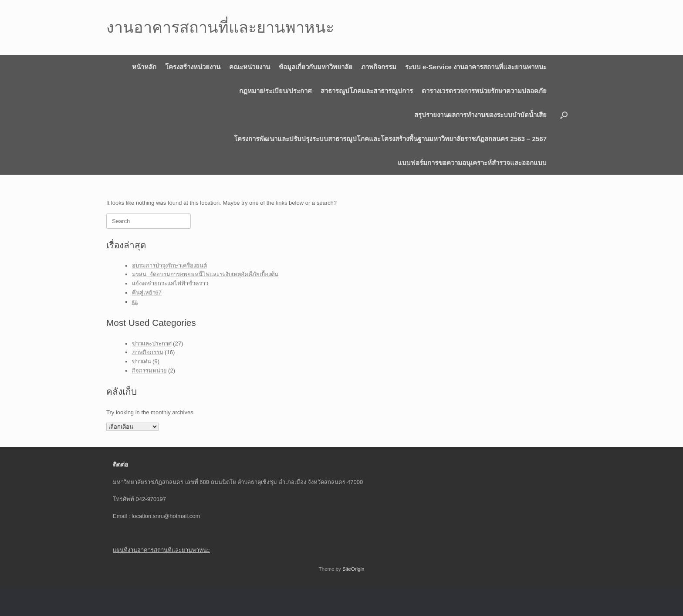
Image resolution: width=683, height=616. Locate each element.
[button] (564, 115)
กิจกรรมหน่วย (149, 371)
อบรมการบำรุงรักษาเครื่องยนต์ (169, 266)
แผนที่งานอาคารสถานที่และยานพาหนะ (161, 550)
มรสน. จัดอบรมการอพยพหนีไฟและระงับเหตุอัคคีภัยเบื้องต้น (205, 274)
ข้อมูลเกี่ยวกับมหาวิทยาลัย (316, 67)
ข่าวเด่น (142, 361)
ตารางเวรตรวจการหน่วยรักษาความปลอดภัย (484, 91)
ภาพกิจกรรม (379, 67)
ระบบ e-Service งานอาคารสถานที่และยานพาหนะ (476, 67)
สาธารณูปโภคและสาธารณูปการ (367, 91)
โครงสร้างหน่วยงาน (193, 67)
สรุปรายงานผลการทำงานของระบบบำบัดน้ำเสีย (480, 115)
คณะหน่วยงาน (250, 67)
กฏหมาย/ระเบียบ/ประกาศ (276, 91)
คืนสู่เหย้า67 (147, 293)
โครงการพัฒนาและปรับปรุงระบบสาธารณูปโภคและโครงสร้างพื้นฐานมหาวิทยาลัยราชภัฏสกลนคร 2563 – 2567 (390, 139)
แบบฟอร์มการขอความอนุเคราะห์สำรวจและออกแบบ (472, 163)
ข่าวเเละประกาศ (152, 344)
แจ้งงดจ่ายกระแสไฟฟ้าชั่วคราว (170, 283)
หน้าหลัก (144, 67)
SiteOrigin (353, 569)
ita (135, 302)
